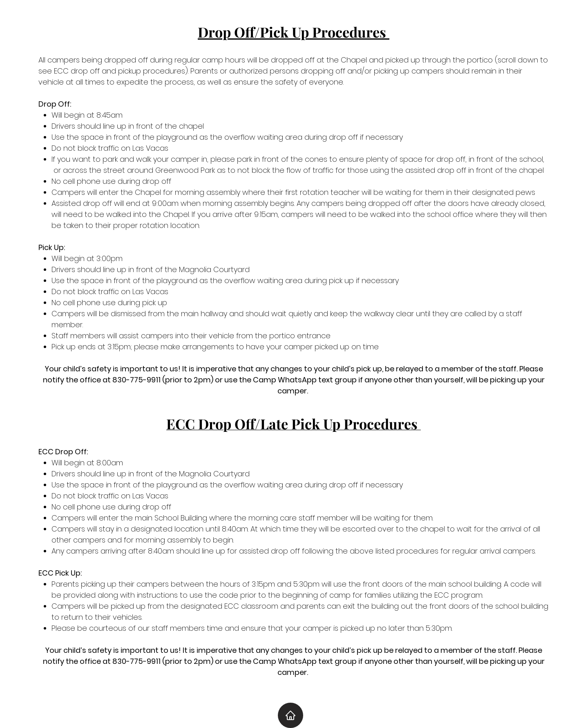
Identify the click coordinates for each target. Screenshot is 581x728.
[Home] (290, 715)
